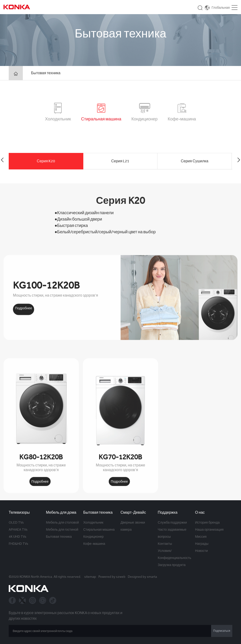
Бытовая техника (46, 73)
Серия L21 (120, 174)
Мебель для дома (61, 512)
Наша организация (209, 529)
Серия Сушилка (195, 174)
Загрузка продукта (172, 565)
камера (126, 529)
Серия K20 (46, 174)
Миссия (201, 537)
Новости (201, 551)
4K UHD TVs (18, 537)
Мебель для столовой (62, 522)
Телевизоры (19, 512)
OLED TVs (16, 522)
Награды (202, 544)
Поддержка (167, 512)
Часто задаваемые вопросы (172, 533)
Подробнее (24, 372)
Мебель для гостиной (62, 529)
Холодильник (93, 522)
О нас (200, 512)
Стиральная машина (99, 529)
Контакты (165, 544)
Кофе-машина (94, 544)
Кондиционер (94, 537)
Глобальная (221, 8)
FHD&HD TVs (18, 544)
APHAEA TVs (18, 529)
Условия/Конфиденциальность (174, 554)
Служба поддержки (172, 522)
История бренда (207, 522)
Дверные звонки (133, 522)
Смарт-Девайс (133, 512)
